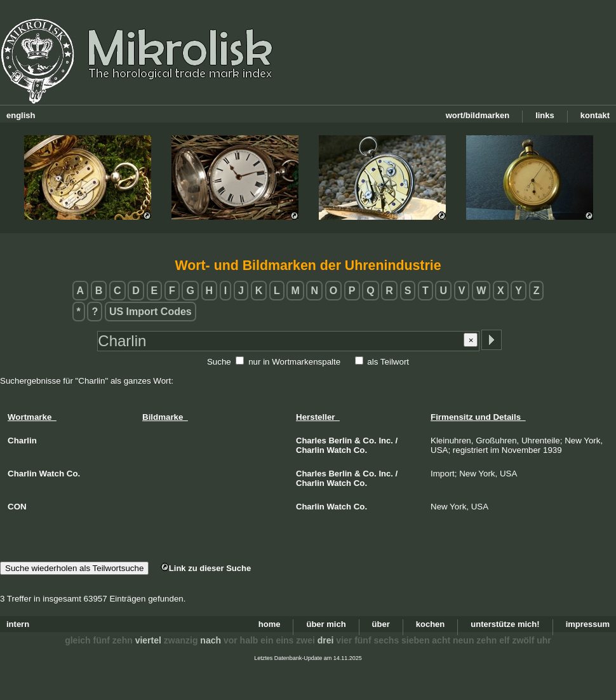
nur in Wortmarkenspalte (294, 362)
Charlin (310, 450)
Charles (311, 441)
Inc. (385, 441)
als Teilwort (388, 362)
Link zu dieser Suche (206, 568)
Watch (339, 450)
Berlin (340, 441)
